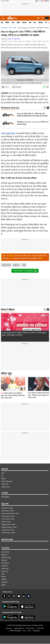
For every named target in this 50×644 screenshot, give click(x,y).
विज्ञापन (3, 479)
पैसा (35, 23)
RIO (30, 631)
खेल (30, 23)
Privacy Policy (30, 628)
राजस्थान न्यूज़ (5, 568)
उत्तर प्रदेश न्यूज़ (5, 552)
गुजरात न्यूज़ (4, 571)
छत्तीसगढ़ (4, 579)
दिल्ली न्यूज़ (4, 555)
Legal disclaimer (19, 628)
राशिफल (40, 23)
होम (2, 23)
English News (6, 487)
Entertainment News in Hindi (10, 513)
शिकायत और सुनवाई (7, 481)
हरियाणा (4, 577)
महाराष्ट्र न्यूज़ (5, 566)
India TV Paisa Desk (14, 39)
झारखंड (3, 585)
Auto (11, 258)
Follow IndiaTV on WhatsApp (25, 271)
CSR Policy (40, 628)
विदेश (18, 23)
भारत (13, 23)
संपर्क (3, 473)
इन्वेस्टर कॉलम (5, 484)
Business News (6, 522)
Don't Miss (8, 309)
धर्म (46, 23)
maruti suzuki (6, 265)
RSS (24, 631)
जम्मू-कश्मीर (4, 582)
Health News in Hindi (8, 530)
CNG (24, 265)
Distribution (37, 631)
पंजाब (3, 574)
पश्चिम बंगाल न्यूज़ (6, 558)
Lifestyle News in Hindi (8, 533)
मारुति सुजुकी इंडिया (8, 133)
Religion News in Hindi (8, 524)
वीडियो (7, 23)
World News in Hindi (8, 511)
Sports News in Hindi (8, 516)
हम (2, 476)
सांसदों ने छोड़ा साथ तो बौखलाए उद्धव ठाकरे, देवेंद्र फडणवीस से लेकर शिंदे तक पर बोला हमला (13, 382)
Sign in (47, 1)
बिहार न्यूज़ (4, 560)
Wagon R (16, 265)
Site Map (9, 628)
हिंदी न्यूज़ (12, 256)
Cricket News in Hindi (8, 519)
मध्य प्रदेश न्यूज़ (5, 563)
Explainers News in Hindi (9, 527)
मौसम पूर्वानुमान (5, 497)
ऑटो (15, 28)
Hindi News (4, 28)
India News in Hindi (7, 508)
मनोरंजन (24, 23)
